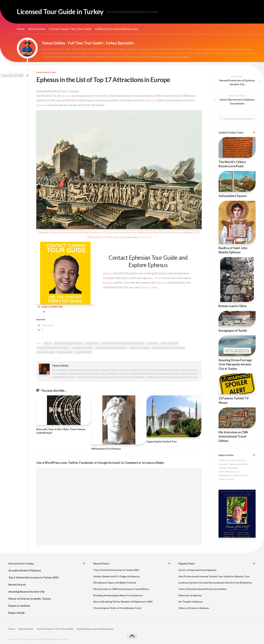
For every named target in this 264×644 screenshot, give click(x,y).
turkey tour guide (65, 352)
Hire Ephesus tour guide (82, 347)
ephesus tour (153, 343)
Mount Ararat (17, 584)
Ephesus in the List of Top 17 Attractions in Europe (123, 343)
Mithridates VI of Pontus (106, 448)
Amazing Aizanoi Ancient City (27, 591)
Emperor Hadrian (19, 605)
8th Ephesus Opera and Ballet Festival (115, 582)
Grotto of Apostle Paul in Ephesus (197, 570)
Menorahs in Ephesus (190, 595)
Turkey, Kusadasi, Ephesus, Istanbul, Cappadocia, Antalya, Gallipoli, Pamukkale (234, 464)
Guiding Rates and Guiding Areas (116, 29)
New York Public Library (109, 237)
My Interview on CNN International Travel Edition (233, 436)
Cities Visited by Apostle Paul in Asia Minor (203, 589)
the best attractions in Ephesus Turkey (168, 347)
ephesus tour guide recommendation (53, 347)
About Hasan (37, 29)
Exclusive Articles (46, 72)
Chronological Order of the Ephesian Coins (117, 607)
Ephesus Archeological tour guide (69, 343)
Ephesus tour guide (170, 343)
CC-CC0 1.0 (145, 237)
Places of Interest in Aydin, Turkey (30, 598)
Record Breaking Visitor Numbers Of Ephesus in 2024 (123, 601)
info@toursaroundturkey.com (234, 475)
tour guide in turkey (46, 352)
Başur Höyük (17, 612)
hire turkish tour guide (139, 347)
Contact (157, 278)
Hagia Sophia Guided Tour (162, 441)
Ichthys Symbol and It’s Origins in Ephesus (117, 576)
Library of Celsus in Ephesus (194, 607)
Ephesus (66, 96)
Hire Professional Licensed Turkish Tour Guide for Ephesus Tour (214, 576)
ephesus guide (92, 343)
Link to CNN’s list (53, 307)
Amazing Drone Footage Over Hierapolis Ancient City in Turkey (235, 364)
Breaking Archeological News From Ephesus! (118, 595)
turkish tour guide (83, 352)
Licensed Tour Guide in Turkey (63, 12)
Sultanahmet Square (233, 196)
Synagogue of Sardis (233, 330)
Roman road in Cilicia (233, 306)
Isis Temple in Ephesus (191, 601)
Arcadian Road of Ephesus (25, 570)
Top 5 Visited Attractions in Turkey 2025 (34, 577)
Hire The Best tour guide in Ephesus (111, 347)
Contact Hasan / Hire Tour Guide (70, 29)
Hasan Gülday (149, 287)
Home (21, 29)
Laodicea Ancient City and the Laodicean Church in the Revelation (215, 582)
